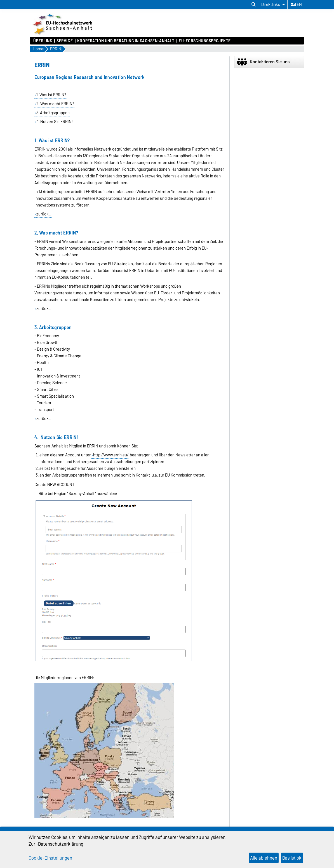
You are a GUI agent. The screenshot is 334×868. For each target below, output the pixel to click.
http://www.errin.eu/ (111, 455)
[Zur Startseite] (63, 34)
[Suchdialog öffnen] (254, 4)
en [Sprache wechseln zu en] (296, 4)
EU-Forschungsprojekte (205, 41)
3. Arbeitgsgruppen (53, 113)
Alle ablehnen (264, 858)
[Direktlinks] (273, 4)
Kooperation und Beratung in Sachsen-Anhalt (126, 41)
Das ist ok (292, 858)
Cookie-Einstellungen (50, 858)
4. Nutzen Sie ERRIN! (55, 122)
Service (65, 41)
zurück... (44, 214)
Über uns (43, 41)
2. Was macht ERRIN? (55, 104)
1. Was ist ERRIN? (51, 95)
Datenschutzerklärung (61, 844)
